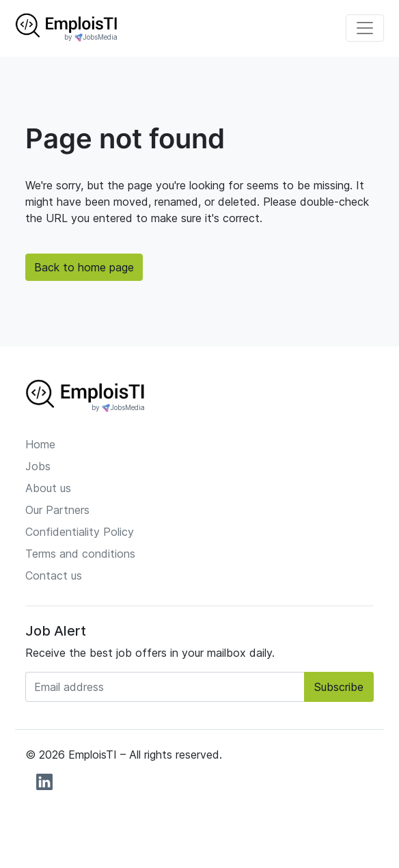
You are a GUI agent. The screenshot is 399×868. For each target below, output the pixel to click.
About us (48, 488)
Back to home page (84, 267)
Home (40, 444)
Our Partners (57, 510)
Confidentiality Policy (80, 532)
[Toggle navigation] (365, 28)
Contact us (54, 575)
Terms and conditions (80, 554)
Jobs (38, 466)
